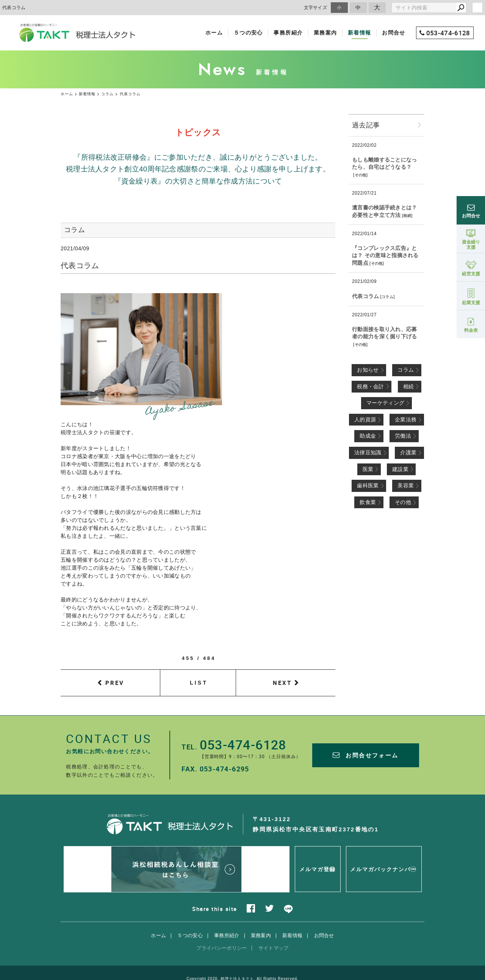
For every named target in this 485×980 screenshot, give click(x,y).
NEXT (282, 683)
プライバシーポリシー (221, 928)
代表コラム (366, 296)
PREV (115, 683)
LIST (199, 683)
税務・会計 (371, 386)
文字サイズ (316, 7)
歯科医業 (368, 485)
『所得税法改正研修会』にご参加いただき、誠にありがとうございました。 (198, 157)
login (477, 8)
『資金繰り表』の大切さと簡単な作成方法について (198, 181)
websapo (242, 967)
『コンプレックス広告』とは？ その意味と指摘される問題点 (385, 255)
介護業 (408, 452)
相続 (407, 216)
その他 (361, 175)
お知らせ (368, 370)
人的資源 (365, 419)
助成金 (368, 436)
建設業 (400, 469)
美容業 (406, 485)
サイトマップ (274, 928)
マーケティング (385, 403)
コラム (387, 297)
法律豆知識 (368, 452)
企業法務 (406, 419)
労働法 (403, 436)
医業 (368, 469)
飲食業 (368, 502)
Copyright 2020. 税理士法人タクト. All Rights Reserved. (242, 959)
